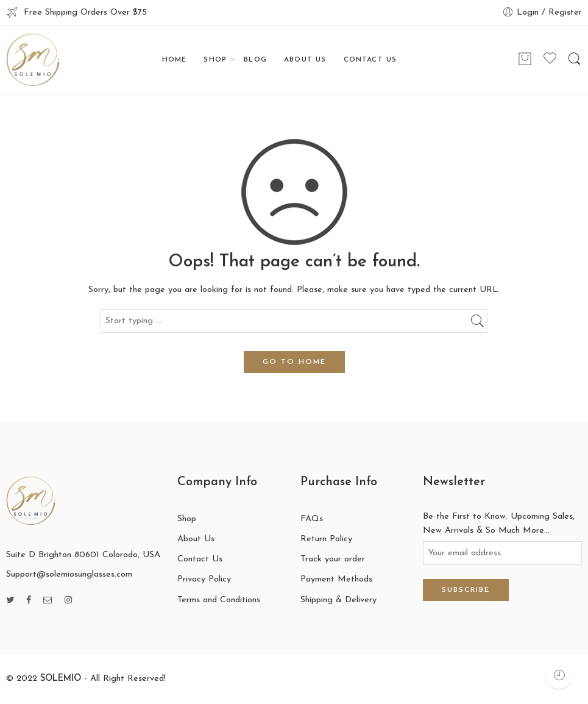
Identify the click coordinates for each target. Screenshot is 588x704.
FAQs (312, 519)
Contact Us (200, 559)
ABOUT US (305, 60)
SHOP (215, 60)
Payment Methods (336, 579)
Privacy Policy (204, 579)
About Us (196, 539)
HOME (175, 60)
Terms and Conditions (219, 600)
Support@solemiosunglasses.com (69, 574)
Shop (187, 519)
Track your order (333, 559)
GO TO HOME (294, 362)
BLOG (255, 60)
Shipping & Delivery (338, 600)
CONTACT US (370, 60)
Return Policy (326, 539)
